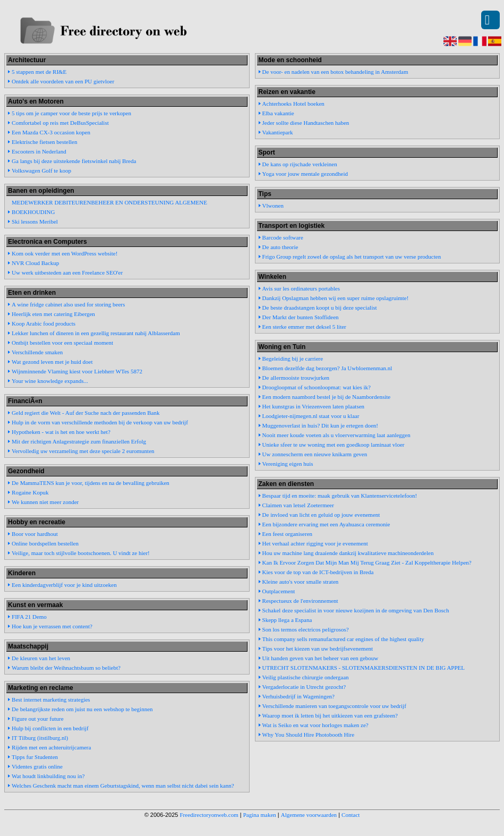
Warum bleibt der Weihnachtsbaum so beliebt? (66, 668)
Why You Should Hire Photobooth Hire (309, 735)
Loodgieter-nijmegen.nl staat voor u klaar (311, 416)
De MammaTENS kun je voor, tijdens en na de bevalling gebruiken (91, 483)
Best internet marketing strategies (51, 699)
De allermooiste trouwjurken (296, 378)
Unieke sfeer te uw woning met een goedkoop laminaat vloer (334, 445)
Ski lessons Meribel (35, 221)
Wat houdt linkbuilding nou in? (48, 776)
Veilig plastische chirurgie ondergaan (306, 677)
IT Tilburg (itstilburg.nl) (40, 738)
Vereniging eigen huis (288, 464)
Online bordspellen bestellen (45, 543)
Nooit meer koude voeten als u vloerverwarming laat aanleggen (336, 435)
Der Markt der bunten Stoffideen (301, 317)
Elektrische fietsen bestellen (44, 142)
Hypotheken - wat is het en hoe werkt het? (61, 432)
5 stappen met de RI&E (39, 72)
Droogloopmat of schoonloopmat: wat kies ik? (317, 387)
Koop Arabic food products (44, 323)
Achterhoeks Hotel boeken (293, 104)
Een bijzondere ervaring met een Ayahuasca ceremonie (326, 524)
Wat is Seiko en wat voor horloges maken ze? (315, 725)
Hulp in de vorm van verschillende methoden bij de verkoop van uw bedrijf (100, 422)
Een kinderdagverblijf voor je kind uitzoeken (64, 585)
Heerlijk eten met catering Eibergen (53, 314)
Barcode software (283, 237)
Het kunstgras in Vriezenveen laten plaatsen (313, 406)
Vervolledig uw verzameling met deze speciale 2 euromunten (83, 451)
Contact (351, 815)
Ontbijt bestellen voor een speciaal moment (62, 343)
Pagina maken (260, 815)
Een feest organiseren (287, 534)
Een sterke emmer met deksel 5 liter (304, 327)
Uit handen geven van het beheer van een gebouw (321, 658)
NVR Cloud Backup (35, 263)
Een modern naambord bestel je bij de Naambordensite (327, 397)
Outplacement (279, 591)
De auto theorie (280, 247)
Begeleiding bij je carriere (293, 359)
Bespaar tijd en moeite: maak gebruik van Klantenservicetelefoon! (340, 496)
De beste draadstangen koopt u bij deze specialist (320, 308)
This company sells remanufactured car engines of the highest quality (343, 639)
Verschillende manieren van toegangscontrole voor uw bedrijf (334, 706)
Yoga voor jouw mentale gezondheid (305, 174)
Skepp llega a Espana (287, 620)
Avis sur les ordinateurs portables (301, 288)
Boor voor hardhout (35, 534)
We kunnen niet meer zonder (45, 502)
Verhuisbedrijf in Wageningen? (298, 696)
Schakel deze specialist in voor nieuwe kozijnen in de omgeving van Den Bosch (356, 610)
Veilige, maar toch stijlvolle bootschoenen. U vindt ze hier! (81, 553)
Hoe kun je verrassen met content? (52, 626)
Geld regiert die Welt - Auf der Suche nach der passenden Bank (86, 413)
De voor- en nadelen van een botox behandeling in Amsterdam (335, 72)
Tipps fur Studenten (35, 757)
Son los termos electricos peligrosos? (306, 629)
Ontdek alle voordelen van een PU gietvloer (63, 81)
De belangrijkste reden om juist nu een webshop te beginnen (82, 709)
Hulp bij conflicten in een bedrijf (50, 728)
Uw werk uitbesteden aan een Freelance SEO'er (67, 272)
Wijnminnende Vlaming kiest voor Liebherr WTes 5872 (77, 371)
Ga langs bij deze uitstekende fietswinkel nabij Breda (74, 161)
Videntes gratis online (37, 766)
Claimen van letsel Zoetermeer (298, 505)
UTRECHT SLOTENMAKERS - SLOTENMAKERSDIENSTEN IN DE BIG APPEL (364, 668)
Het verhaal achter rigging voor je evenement (315, 543)
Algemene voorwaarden (309, 815)
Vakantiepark (278, 132)
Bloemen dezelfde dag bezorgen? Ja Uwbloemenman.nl (327, 368)
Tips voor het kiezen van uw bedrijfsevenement (318, 649)
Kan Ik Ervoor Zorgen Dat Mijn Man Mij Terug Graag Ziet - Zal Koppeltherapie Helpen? (367, 562)
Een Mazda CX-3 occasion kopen (51, 132)
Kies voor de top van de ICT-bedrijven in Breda (318, 572)
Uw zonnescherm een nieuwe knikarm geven (315, 454)
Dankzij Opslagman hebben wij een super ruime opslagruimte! (336, 298)
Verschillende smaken (37, 352)
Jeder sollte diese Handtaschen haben (306, 123)
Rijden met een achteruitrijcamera (51, 747)
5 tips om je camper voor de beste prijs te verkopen (71, 113)
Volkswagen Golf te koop (41, 170)
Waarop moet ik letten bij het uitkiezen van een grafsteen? (330, 715)
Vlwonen (273, 206)
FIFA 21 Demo (29, 617)
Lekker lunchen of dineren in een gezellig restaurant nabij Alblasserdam (96, 333)
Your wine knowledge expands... (50, 381)
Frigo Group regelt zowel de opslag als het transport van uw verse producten (352, 257)
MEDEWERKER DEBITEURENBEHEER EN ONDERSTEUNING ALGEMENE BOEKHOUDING (109, 207)
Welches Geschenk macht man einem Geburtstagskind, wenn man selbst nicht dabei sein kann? (123, 786)
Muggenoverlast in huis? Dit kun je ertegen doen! (320, 425)
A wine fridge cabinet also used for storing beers (68, 304)
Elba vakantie (278, 113)
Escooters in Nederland (39, 151)
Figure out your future (37, 719)
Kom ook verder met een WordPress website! (65, 253)
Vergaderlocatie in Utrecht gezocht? (304, 687)
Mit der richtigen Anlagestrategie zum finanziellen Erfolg (79, 441)
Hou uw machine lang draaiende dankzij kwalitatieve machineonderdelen (348, 553)
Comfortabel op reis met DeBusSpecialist (60, 123)
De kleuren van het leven (41, 658)
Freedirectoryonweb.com (209, 815)
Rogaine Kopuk (30, 492)
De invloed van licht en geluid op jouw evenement (321, 515)
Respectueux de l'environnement (300, 601)
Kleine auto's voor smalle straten (301, 582)
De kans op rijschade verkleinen (300, 164)
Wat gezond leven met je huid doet (52, 362)
